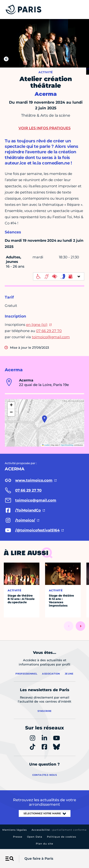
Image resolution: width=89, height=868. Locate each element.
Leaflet (46, 445)
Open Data (35, 837)
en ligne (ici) (37, 325)
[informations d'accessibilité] (59, 276)
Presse (18, 837)
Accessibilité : (59, 830)
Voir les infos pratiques (44, 128)
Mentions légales (15, 830)
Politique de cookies (62, 837)
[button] (44, 419)
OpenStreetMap (67, 445)
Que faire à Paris (39, 858)
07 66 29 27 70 (49, 331)
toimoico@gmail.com (51, 337)
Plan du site (44, 844)
